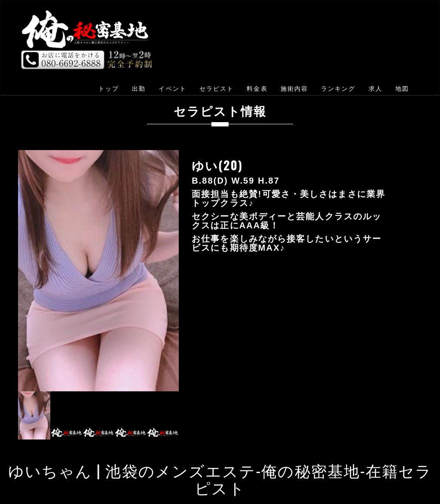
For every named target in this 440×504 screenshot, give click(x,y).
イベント (172, 89)
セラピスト (217, 89)
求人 (376, 89)
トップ (109, 89)
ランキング (338, 89)
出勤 (139, 89)
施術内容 (294, 89)
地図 (402, 89)
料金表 (257, 89)
